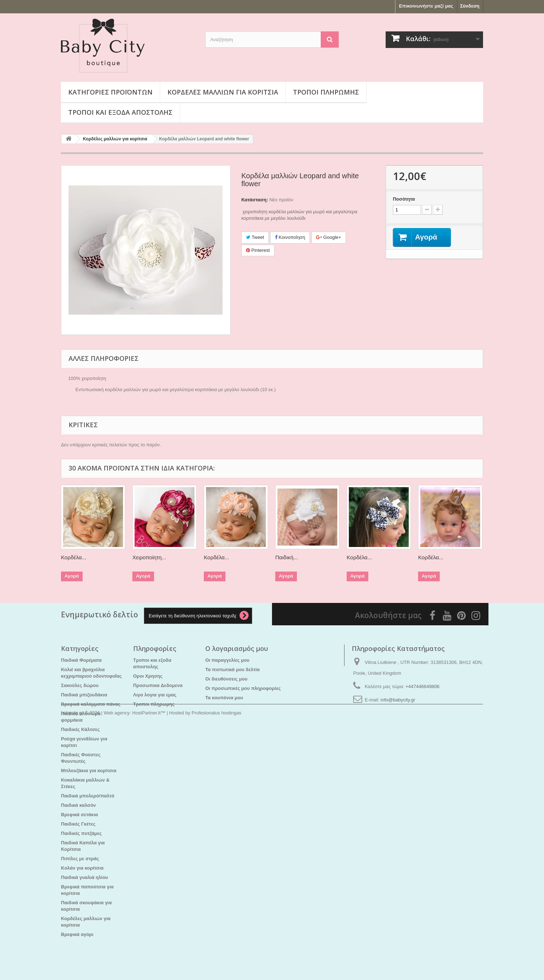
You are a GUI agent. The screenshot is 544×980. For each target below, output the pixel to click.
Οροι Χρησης (148, 676)
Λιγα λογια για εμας (155, 695)
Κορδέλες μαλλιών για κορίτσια (223, 92)
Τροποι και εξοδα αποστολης (120, 112)
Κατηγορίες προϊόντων (110, 92)
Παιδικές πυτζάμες (81, 833)
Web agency (117, 960)
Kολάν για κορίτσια (82, 868)
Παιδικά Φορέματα (81, 660)
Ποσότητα (404, 199)
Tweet (255, 237)
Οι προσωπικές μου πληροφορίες (243, 688)
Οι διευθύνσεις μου (226, 679)
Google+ (329, 237)
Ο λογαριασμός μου (237, 648)
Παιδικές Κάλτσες (80, 729)
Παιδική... (287, 557)
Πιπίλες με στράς (80, 859)
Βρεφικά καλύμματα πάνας (91, 704)
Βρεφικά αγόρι (77, 934)
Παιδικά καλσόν (78, 805)
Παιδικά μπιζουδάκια (84, 695)
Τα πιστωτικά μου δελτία (232, 670)
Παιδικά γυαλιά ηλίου (84, 877)
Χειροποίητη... (149, 557)
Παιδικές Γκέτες (78, 824)
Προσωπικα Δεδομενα (158, 685)
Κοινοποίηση (290, 237)
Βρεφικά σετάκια (79, 815)
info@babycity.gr (398, 700)
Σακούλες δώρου (80, 685)
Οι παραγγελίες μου (227, 660)
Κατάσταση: (255, 200)
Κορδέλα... (74, 557)
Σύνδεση (470, 6)
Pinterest (258, 250)
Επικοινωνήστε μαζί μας (426, 6)
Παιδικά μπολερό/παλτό (88, 796)
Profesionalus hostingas (216, 960)
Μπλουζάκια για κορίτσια (89, 771)
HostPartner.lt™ (149, 960)
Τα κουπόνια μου (224, 698)
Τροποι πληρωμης (326, 92)
